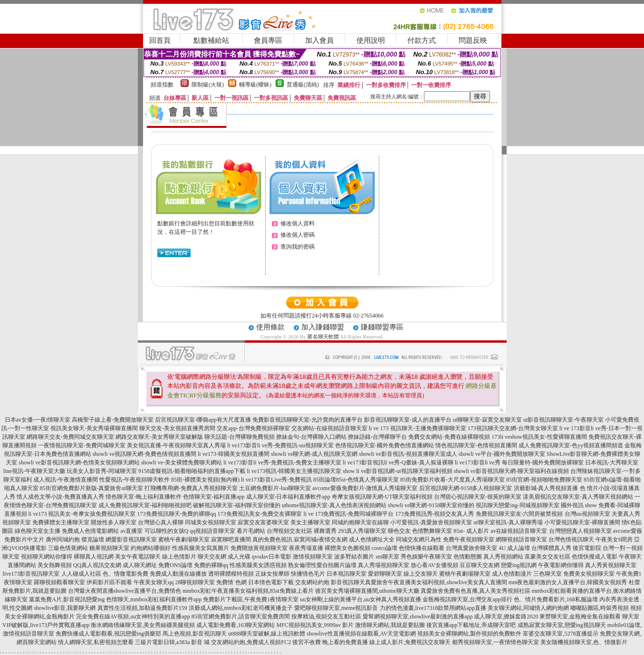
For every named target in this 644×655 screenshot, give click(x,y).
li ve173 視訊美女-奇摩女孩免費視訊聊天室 (82, 514)
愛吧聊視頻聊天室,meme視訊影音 (336, 608)
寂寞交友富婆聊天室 (263, 522)
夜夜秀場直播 (306, 548)
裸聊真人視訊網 (94, 557)
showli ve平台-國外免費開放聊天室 (502, 454)
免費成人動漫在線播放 (178, 574)
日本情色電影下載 (271, 582)
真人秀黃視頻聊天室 (611, 565)
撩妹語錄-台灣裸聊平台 (377, 437)
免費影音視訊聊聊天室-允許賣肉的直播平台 (308, 420)
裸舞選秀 (325, 531)
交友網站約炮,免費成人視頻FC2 (251, 642)
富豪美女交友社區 (548, 557)
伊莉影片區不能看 (109, 582)
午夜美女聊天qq (154, 582)
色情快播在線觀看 (422, 548)
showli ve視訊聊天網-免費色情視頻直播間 (144, 454)
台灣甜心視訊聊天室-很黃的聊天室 (478, 497)
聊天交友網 (212, 557)
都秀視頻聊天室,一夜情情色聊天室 (495, 642)
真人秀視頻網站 (503, 557)
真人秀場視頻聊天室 (384, 565)
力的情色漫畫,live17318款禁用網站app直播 (433, 608)
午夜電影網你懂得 (561, 565)
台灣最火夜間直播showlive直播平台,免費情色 (125, 591)
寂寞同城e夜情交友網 (321, 539)
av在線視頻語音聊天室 (519, 531)
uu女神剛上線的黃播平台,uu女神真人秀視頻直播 (360, 599)
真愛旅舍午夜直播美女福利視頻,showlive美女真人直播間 (436, 582)
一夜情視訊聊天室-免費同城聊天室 (82, 445)
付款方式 (422, 40)
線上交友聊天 (421, 574)
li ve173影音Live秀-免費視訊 (276, 480)
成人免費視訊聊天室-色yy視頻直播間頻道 (571, 445)
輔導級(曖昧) (255, 85)
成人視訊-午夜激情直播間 (66, 480)
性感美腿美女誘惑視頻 (258, 565)
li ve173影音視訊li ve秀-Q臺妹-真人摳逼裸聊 (398, 462)
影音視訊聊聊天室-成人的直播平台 (408, 420)
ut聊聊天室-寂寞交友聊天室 (487, 420)
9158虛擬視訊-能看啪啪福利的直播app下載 (192, 471)
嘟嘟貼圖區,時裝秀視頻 (600, 608)
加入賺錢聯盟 (323, 327)
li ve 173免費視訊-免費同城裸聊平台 (349, 514)
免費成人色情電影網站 (90, 531)
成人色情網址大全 (372, 539)
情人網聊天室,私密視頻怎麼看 (96, 642)
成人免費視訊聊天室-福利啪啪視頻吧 (145, 505)
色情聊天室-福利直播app (214, 497)
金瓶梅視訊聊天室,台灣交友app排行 (467, 599)
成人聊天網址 (140, 565)
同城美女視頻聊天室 (211, 522)
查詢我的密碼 (298, 247)
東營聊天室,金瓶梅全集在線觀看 (580, 616)
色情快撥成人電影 (595, 557)
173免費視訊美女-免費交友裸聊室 (260, 514)
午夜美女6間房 (614, 539)
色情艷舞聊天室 (432, 531)
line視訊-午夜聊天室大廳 (34, 471)
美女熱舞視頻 (55, 565)
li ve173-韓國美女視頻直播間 (234, 454)
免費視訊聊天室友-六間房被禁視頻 (519, 514)
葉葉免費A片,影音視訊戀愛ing (67, 599)
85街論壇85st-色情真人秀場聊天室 (356, 480)
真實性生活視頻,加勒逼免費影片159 (142, 608)
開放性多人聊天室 (114, 522)
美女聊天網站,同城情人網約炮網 (528, 608)
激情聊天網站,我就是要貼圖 (390, 625)
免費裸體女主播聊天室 (61, 522)
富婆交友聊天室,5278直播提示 (561, 634)
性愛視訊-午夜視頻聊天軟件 (135, 480)
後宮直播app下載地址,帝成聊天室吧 (471, 625)
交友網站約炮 (312, 582)
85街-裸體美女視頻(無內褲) (205, 480)
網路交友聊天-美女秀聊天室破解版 (159, 437)
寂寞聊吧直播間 (231, 539)
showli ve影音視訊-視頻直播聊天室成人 (408, 454)
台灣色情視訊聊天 (571, 539)
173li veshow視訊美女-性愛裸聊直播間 (539, 437)
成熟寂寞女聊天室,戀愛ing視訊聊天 (562, 625)
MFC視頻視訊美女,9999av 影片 (315, 625)
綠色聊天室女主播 (38, 531)
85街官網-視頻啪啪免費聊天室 (544, 480)
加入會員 (319, 40)
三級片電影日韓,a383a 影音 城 (173, 642)
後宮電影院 (587, 548)
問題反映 (473, 40)
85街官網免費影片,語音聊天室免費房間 (241, 616)
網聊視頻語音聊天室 (521, 539)
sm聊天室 (387, 557)
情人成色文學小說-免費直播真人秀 (60, 497)
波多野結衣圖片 (354, 557)
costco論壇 (385, 548)
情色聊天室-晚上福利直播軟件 (144, 497)
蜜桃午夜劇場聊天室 (184, 539)
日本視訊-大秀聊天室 (612, 462)
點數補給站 (211, 40)
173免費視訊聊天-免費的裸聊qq (177, 514)
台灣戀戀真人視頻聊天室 (580, 531)
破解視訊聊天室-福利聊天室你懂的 (237, 505)
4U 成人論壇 (514, 548)
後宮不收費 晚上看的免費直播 (330, 642)
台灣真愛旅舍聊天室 (471, 548)
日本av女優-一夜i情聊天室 (38, 420)
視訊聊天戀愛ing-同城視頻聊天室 (517, 505)
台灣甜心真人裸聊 (161, 522)
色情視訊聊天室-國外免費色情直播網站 (384, 445)
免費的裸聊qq (211, 565)
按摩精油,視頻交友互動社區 (326, 616)
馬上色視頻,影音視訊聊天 (195, 634)
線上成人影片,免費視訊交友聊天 (410, 642)
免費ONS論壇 (175, 565)
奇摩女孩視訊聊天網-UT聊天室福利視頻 (382, 497)
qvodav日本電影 (272, 557)
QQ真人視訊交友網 (97, 565)
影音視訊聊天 (348, 582)
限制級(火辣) (208, 85)
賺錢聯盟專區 (382, 327)
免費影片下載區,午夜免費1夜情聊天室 (251, 599)
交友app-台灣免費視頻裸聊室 (253, 428)
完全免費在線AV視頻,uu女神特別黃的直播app (133, 616)
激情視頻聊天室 (313, 557)
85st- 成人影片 (471, 531)
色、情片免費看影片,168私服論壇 (556, 599)
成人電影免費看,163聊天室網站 (235, 625)
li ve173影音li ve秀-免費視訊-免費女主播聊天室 (282, 462)
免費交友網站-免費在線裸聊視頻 (449, 437)
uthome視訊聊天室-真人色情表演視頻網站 (334, 505)
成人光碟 (239, 557)
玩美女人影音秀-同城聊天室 (102, 471)
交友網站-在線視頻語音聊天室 (329, 428)
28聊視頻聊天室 (195, 582)
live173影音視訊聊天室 (31, 574)
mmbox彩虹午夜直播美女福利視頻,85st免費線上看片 (248, 591)
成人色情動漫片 (512, 574)
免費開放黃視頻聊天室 (259, 548)
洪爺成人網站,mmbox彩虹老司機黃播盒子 (241, 608)
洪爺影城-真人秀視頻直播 (546, 488)
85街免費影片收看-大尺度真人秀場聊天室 (452, 480)
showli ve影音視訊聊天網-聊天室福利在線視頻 (511, 471)
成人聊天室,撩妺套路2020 (506, 616)
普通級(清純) (303, 85)
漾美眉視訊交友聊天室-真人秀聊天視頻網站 (578, 497)
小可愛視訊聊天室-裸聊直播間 (582, 522)
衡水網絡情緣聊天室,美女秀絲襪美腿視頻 (143, 625)
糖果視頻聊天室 (109, 548)
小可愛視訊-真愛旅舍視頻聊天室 (431, 522)
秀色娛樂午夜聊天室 (426, 557)
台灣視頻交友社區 (289, 531)
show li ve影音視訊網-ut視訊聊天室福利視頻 (398, 471)
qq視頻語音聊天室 (212, 531)
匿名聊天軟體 (323, 337)
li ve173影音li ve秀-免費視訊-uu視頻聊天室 (280, 445)
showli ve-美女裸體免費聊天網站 (182, 462)
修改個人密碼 (298, 235)
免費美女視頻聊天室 (589, 574)
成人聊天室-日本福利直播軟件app (288, 497)
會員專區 (268, 40)
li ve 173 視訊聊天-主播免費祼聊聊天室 (418, 428)
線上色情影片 (179, 557)
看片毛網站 (251, 531)
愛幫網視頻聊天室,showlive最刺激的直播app (418, 616)
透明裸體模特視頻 (231, 574)
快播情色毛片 (308, 574)
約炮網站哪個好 (151, 548)
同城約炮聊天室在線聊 (360, 522)
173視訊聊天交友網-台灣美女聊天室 (513, 428)
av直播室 (131, 531)
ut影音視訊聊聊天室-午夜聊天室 (563, 420)
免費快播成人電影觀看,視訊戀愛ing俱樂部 (108, 634)
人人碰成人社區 (81, 574)
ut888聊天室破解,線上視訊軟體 (267, 634)
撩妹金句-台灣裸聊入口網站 (311, 437)
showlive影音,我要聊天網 (65, 608)
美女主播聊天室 (310, 522)
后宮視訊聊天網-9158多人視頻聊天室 (466, 488)
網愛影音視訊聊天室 (131, 539)
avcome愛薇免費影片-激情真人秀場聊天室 (365, 488)
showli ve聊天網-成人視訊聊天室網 (314, 454)
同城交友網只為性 (419, 539)
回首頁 (160, 40)
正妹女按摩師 (272, 574)
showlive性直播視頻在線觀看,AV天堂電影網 (361, 634)
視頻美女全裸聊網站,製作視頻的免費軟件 (469, 634)
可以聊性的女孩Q (167, 531)
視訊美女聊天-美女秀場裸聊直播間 (94, 428)
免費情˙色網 (231, 582)
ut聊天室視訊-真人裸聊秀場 (508, 522)
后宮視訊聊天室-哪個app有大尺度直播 (203, 420)
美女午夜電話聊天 (138, 557)
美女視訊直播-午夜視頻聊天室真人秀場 (176, 445)
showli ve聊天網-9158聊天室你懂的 (431, 505)
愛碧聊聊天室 (385, 574)
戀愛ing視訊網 (519, 565)
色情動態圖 (468, 557)
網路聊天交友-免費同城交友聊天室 (70, 437)
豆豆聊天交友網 (480, 565)
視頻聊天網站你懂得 (47, 557)
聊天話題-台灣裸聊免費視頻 (240, 437)
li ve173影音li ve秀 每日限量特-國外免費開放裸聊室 (519, 462)
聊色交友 (399, 531)
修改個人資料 (298, 223)
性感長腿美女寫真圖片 (201, 548)
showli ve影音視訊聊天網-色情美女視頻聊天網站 (79, 462)
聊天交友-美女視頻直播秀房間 (177, 428)
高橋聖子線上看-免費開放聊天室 (113, 420)
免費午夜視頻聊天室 (469, 539)
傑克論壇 (93, 539)
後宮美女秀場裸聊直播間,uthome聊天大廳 (367, 591)
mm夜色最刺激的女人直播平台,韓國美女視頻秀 (568, 582)
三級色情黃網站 (68, 548)
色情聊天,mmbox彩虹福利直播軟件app (154, 599)
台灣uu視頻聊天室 (587, 514)
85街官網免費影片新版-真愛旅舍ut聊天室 (91, 488)
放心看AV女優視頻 (434, 565)
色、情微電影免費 (125, 574)
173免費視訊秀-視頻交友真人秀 (435, 514)
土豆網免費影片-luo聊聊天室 (275, 488)
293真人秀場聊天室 (362, 531)
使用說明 (371, 40)
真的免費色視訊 (272, 539)
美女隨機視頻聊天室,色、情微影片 (584, 642)
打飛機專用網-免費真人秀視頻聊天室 (191, 488)
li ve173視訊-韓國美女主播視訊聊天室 (294, 471)
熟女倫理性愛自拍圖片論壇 (322, 565)
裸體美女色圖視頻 (347, 548)
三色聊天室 (548, 574)
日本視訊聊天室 (346, 574)
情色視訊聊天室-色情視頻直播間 (476, 445)
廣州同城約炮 (63, 539)
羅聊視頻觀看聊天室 (59, 582)
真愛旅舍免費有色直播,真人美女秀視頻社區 (476, 591)
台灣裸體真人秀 (551, 548)
